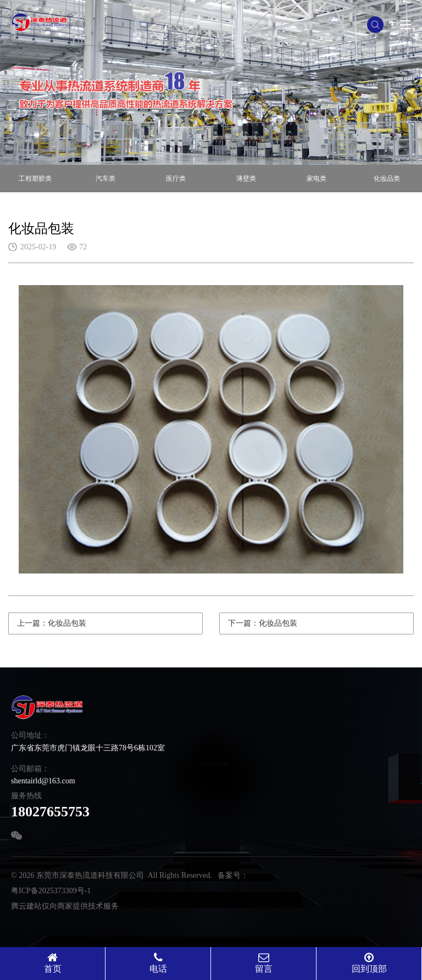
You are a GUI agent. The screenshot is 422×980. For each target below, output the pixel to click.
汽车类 (105, 179)
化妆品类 (387, 179)
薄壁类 (246, 179)
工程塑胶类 (35, 179)
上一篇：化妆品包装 (52, 623)
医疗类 (176, 179)
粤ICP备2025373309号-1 (51, 891)
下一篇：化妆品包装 (263, 623)
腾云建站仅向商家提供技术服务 (65, 906)
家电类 (316, 179)
